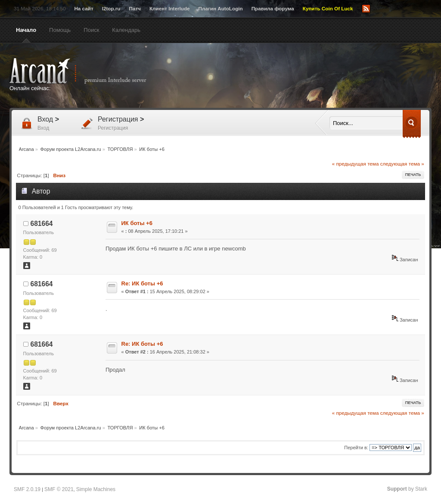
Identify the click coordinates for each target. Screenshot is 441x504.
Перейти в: (356, 448)
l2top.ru (111, 8)
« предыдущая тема (356, 164)
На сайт (84, 8)
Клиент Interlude (170, 8)
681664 (42, 224)
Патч (135, 8)
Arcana (87, 71)
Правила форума (273, 8)
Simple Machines (96, 489)
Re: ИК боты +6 (142, 283)
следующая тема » (402, 164)
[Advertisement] (304, 76)
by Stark (407, 489)
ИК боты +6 (137, 223)
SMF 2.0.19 (27, 489)
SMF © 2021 (59, 489)
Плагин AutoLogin (221, 8)
